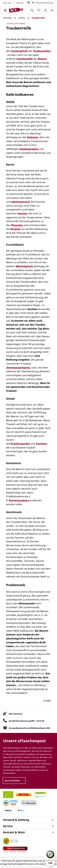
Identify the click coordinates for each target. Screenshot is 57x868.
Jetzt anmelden (14, 781)
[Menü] (5, 10)
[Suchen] (32, 10)
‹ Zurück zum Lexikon (16, 23)
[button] (28, 820)
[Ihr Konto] (45, 10)
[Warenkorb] (52, 10)
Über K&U (7, 3)
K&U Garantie (16, 714)
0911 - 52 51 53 (38, 721)
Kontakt (20, 3)
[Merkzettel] (39, 10)
